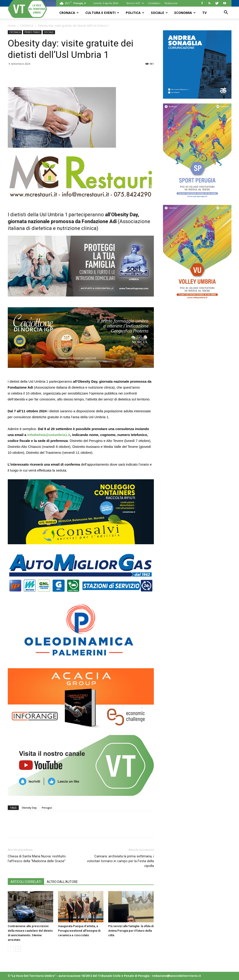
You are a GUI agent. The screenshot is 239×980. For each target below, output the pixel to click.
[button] (226, 13)
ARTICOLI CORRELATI (26, 882)
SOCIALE (159, 13)
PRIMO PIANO (32, 32)
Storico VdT (135, 3)
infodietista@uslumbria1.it (49, 435)
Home (12, 26)
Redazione (171, 3)
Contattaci (154, 3)
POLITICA (135, 13)
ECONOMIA (185, 13)
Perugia (47, 808)
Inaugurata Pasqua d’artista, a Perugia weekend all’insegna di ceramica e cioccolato (79, 931)
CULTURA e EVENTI (102, 13)
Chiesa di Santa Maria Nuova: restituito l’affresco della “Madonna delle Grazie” (37, 859)
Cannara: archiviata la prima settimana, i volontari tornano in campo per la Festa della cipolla (120, 861)
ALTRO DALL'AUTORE (62, 882)
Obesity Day (29, 808)
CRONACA (69, 13)
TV (204, 13)
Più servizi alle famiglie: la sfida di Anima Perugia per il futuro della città (131, 931)
